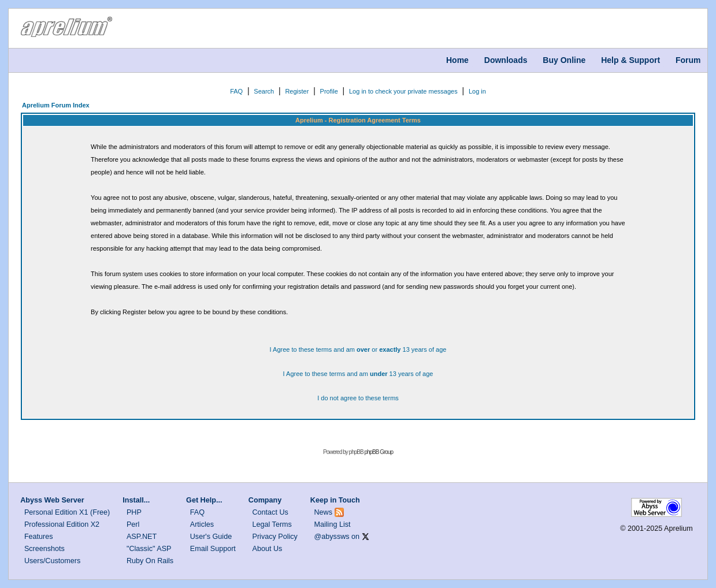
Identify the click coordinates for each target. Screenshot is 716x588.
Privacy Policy (275, 537)
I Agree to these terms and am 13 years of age (358, 374)
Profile (329, 91)
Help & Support (630, 60)
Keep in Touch (335, 500)
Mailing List (333, 524)
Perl (133, 524)
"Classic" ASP (149, 549)
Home (457, 60)
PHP (134, 512)
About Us (268, 549)
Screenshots (44, 549)
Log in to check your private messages (403, 91)
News (324, 512)
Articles (202, 524)
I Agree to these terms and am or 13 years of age (358, 349)
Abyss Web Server (52, 500)
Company (265, 500)
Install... (136, 500)
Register (297, 91)
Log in (477, 91)
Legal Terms (272, 524)
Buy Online (564, 60)
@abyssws (332, 537)
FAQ (236, 91)
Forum (688, 60)
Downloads (506, 60)
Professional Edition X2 (62, 524)
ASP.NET (142, 537)
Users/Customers (52, 561)
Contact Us (270, 512)
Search (264, 91)
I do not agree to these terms (358, 398)
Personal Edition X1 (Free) (67, 512)
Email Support (213, 549)
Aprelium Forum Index (56, 105)
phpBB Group (379, 452)
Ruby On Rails (150, 561)
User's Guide (211, 537)
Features (39, 537)
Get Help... (204, 500)
